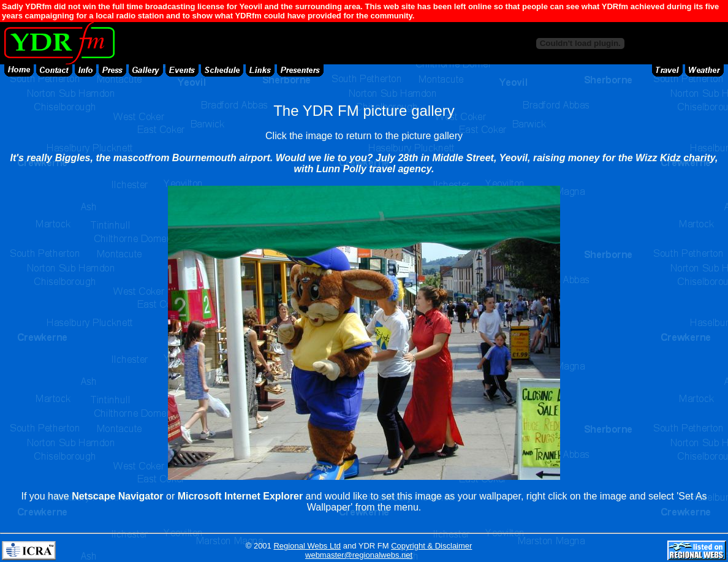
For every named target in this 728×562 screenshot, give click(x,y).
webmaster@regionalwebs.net (359, 555)
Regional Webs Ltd (307, 546)
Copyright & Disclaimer (431, 546)
